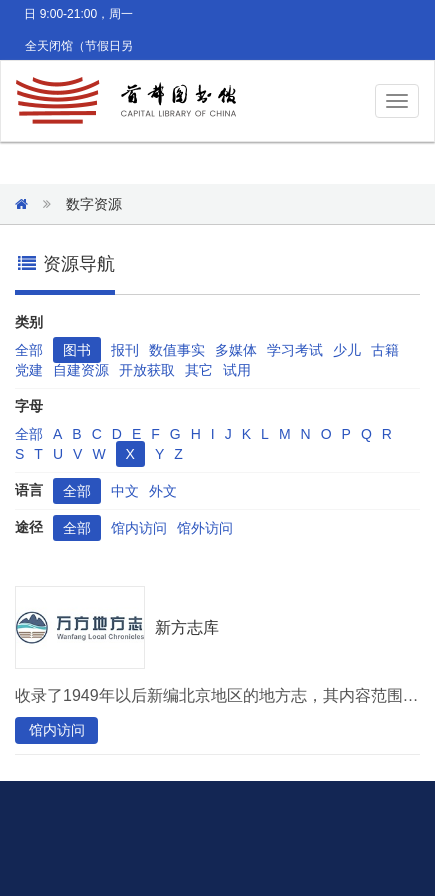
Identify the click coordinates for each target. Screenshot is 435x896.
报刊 (125, 350)
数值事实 (177, 350)
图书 (77, 350)
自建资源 (81, 370)
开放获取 (147, 370)
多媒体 (236, 350)
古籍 (385, 350)
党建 (29, 370)
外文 (163, 491)
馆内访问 (139, 528)
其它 (199, 370)
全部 (29, 350)
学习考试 (295, 350)
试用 (237, 370)
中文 (125, 491)
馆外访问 (205, 528)
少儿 (347, 350)
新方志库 (187, 627)
